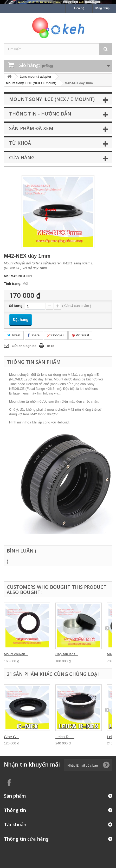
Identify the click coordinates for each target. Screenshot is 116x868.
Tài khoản (15, 824)
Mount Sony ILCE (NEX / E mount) (31, 83)
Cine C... (11, 737)
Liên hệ (79, 8)
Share (34, 335)
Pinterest (80, 335)
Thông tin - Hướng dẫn (40, 114)
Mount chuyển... (16, 654)
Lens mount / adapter (36, 77)
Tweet (14, 335)
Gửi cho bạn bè (24, 346)
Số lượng (16, 306)
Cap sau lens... (67, 654)
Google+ (56, 335)
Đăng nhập (102, 8)
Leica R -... (65, 737)
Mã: (7, 276)
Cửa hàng (22, 157)
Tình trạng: (13, 284)
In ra (51, 346)
